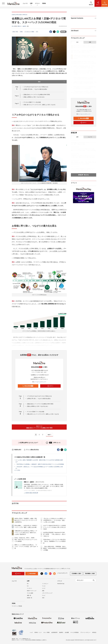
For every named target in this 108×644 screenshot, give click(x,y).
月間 (90, 42)
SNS (43, 599)
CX (37, 32)
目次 (52, 82)
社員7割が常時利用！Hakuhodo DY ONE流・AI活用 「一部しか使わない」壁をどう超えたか (54, 534)
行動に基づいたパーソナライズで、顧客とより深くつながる (39, 105)
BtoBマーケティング (32, 592)
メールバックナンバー (39, 382)
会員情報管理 (54, 632)
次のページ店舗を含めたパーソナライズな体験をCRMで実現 (39, 427)
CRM (21, 32)
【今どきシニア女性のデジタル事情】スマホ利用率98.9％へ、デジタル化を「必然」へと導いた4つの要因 (54, 520)
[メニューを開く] (3, 3)
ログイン (50, 386)
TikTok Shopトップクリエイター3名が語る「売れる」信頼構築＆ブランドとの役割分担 (54, 541)
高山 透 (13, 26)
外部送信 (94, 632)
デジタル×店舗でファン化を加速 (32, 102)
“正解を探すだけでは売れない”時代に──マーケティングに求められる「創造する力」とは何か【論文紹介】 (26, 533)
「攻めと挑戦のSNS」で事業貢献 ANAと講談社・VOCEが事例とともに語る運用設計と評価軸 (55, 548)
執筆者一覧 (30, 599)
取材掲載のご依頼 (90, 575)
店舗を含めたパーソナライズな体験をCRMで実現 (37, 95)
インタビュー (45, 585)
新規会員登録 (28, 386)
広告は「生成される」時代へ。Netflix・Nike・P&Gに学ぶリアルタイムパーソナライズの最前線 (26, 540)
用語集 (44, 3)
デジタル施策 (30, 594)
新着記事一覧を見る (84, 175)
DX (28, 585)
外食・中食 (15, 32)
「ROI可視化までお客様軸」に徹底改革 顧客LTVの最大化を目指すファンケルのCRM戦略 (40, 464)
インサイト (30, 589)
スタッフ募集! (46, 632)
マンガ (44, 587)
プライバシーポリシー (85, 632)
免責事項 (61, 632)
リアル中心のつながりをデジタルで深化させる (36, 87)
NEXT (50, 435)
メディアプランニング (47, 594)
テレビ (44, 596)
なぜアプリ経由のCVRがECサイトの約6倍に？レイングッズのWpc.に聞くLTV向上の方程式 (54, 527)
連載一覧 (29, 596)
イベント (37, 3)
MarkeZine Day (61, 585)
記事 (31, 3)
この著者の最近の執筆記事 (31, 493)
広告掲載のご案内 (76, 575)
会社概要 (67, 632)
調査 (43, 592)
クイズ (44, 589)
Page (17, 96)
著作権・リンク (38, 632)
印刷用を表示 (16, 450)
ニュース (25, 3)
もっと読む (17, 470)
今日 (77, 42)
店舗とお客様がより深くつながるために (34, 97)
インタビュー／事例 (29, 32)
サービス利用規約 (75, 632)
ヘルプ (31, 632)
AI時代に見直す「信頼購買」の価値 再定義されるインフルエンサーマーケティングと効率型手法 (26, 520)
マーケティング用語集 (17, 607)
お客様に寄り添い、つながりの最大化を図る (35, 89)
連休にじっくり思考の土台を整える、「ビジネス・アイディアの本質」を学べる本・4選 (26, 547)
